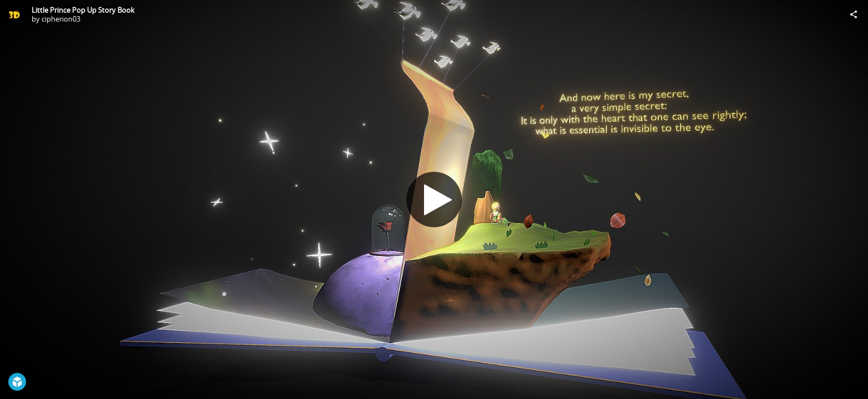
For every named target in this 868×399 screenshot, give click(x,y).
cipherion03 (61, 19)
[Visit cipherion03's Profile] (14, 14)
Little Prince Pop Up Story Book (83, 10)
